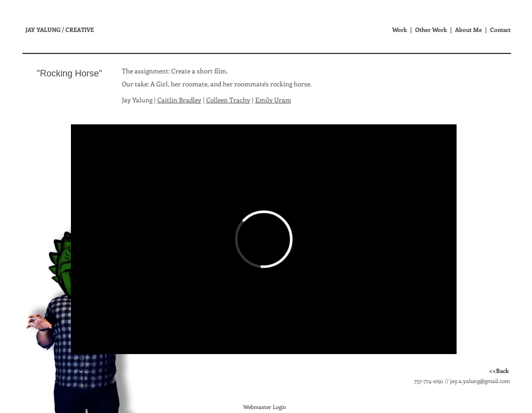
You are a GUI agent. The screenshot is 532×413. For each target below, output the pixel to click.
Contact (500, 29)
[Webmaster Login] (265, 407)
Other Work (431, 29)
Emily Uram (273, 100)
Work (400, 29)
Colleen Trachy (228, 100)
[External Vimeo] (264, 239)
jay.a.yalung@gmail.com (480, 381)
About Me (469, 29)
